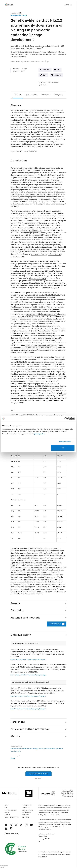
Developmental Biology (19, 16)
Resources (25, 815)
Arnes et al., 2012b (33, 314)
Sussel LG (24, 665)
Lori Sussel (37, 49)
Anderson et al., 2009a (54, 338)
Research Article (16, 13)
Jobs (6, 808)
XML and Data (26, 817)
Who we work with (11, 810)
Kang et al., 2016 (24, 324)
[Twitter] (16, 826)
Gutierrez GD (16, 649)
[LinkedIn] (11, 826)
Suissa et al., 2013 (17, 252)
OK (63, 448)
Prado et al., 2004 (22, 348)
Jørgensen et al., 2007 (49, 314)
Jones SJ (34, 688)
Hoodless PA (26, 688)
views (42, 83)
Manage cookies (65, 442)
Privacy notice (39, 778)
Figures (31, 95)
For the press (26, 812)
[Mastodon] (21, 826)
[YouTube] (31, 826)
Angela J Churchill (17, 46)
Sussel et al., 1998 (50, 348)
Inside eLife (26, 808)
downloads (53, 83)
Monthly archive (27, 810)
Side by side (58, 95)
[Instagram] (26, 826)
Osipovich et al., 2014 (23, 331)
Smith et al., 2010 (36, 348)
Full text (18, 95)
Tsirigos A (32, 649)
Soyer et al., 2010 (26, 317)
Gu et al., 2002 (25, 249)
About (7, 805)
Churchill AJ (15, 665)
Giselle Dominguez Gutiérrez (35, 46)
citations (43, 85)
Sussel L (24, 649)
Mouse (13, 758)
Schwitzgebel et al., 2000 (55, 249)
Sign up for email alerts (38, 774)
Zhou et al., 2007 (53, 194)
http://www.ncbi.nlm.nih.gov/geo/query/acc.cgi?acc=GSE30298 (29, 696)
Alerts (7, 812)
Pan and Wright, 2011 (38, 194)
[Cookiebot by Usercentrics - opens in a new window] (66, 419)
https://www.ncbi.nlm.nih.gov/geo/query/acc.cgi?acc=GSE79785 (29, 660)
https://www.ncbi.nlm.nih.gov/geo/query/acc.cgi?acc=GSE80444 (29, 675)
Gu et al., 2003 (39, 228)
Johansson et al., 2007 (51, 288)
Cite (58, 70)
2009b (23, 396)
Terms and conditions (12, 817)
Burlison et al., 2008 (26, 228)
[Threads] (6, 829)
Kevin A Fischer (27, 49)
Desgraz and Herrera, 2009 (34, 273)
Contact (7, 815)
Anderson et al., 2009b (43, 563)
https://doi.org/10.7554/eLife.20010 (33, 62)
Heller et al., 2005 (38, 249)
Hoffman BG (15, 688)
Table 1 (43, 396)
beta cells (17, 751)
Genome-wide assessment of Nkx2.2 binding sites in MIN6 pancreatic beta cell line (37, 651)
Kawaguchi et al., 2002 (19, 230)
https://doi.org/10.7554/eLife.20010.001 (24, 151)
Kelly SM (39, 649)
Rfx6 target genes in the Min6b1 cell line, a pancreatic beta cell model (36, 690)
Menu (67, 5)
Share (44, 75)
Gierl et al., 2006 (47, 329)
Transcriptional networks (47, 749)
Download (46, 70)
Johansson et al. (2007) (37, 278)
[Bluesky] (6, 826)
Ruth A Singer (52, 46)
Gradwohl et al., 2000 (39, 254)
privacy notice (40, 434)
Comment (58, 76)
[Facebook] (11, 829)
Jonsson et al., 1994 (53, 228)
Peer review (45, 95)
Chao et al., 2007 (32, 396)
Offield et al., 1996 (22, 194)
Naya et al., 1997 (17, 341)
